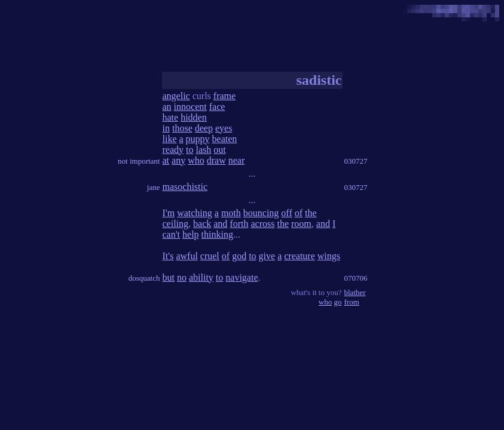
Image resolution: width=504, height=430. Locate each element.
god (239, 256)
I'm (169, 213)
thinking (217, 234)
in (166, 128)
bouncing (261, 213)
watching (195, 213)
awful (187, 256)
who (196, 160)
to (190, 150)
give (267, 256)
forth (239, 224)
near (237, 160)
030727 (356, 161)
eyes (224, 128)
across (262, 224)
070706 (356, 278)
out (219, 150)
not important (139, 161)
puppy (198, 139)
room (301, 224)
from (352, 302)
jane (154, 187)
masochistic (185, 187)
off (286, 213)
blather (355, 292)
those (182, 128)
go (338, 302)
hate (171, 117)
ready (173, 150)
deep (204, 128)
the (311, 213)
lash (203, 150)
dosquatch (144, 278)
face (217, 107)
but (169, 277)
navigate (242, 277)
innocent (190, 107)
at (166, 160)
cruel (210, 256)
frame (224, 96)
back (202, 224)
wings (329, 256)
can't (172, 234)
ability (201, 277)
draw (216, 160)
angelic (176, 96)
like (170, 139)
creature (300, 256)
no (182, 277)
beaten (225, 139)
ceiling (176, 224)
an (167, 107)
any (178, 160)
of (299, 213)
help (191, 234)
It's (168, 256)
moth (231, 213)
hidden (194, 117)
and (220, 224)
